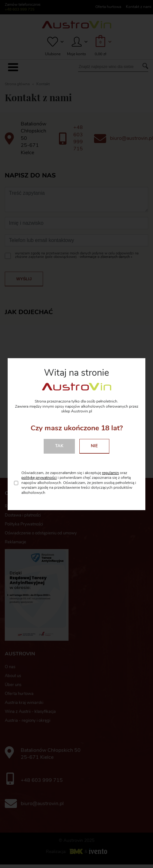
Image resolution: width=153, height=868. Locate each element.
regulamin (110, 473)
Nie (94, 446)
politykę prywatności (39, 478)
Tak (59, 446)
